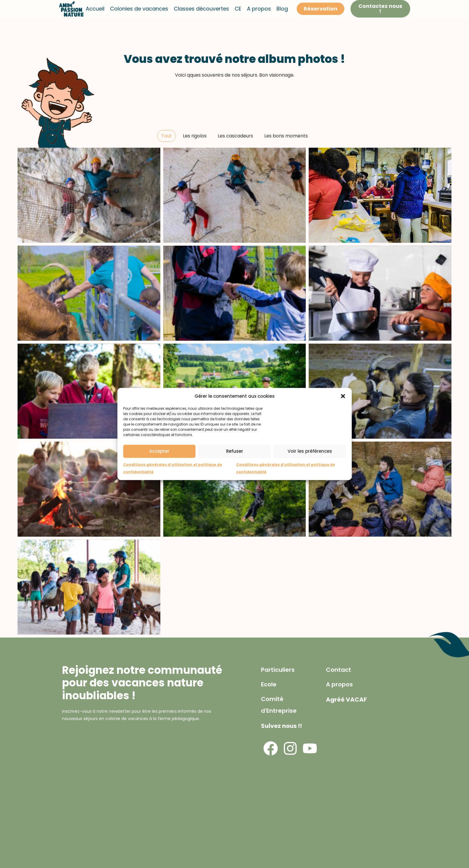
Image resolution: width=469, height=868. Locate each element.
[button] (343, 396)
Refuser (235, 451)
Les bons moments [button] (286, 136)
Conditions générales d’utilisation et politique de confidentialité (173, 468)
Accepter (159, 451)
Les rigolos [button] (195, 136)
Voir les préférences (310, 451)
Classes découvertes (201, 9)
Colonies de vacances (139, 9)
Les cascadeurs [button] (235, 136)
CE (238, 9)
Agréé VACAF (346, 700)
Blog (282, 9)
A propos (259, 9)
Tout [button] (166, 136)
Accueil (95, 9)
